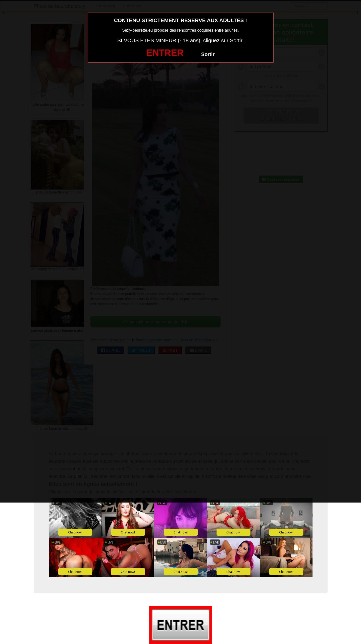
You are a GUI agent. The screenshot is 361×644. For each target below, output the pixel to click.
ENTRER (165, 53)
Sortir (208, 54)
